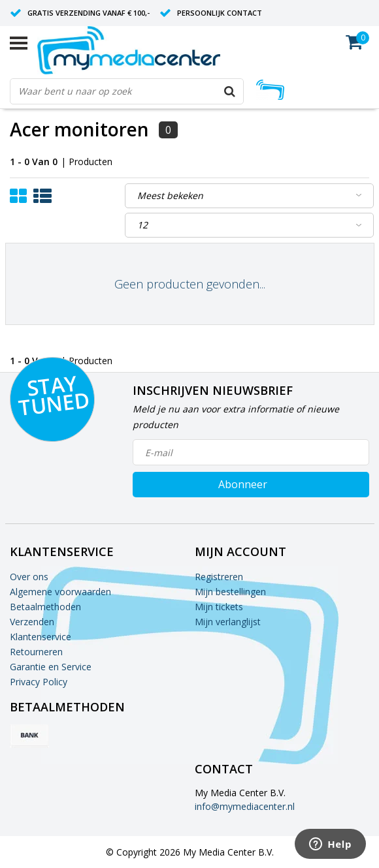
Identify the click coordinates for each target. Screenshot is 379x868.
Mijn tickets (219, 607)
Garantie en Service (51, 667)
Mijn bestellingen (230, 592)
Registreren (219, 577)
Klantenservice (41, 637)
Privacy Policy (39, 682)
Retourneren (36, 652)
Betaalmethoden (45, 607)
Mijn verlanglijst (228, 622)
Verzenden (32, 622)
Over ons (29, 577)
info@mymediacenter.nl (245, 806)
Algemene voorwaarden (60, 592)
